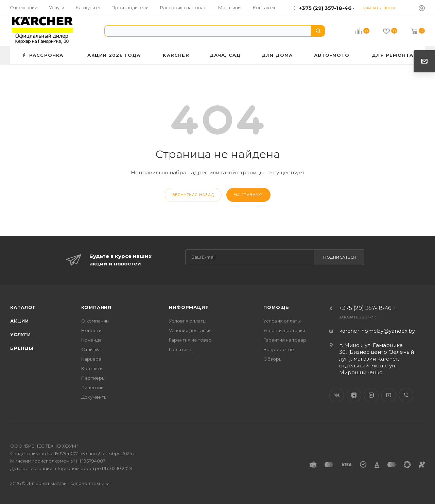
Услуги (21, 334)
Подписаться (340, 257)
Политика (180, 349)
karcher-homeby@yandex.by (377, 331)
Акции (20, 321)
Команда (91, 340)
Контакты (92, 368)
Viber (406, 395)
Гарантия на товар (190, 340)
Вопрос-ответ (280, 349)
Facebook (354, 395)
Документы (94, 397)
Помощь (276, 307)
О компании (95, 321)
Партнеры (93, 378)
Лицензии (92, 387)
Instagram (371, 395)
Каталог (23, 307)
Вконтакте (337, 395)
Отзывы (90, 349)
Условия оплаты (188, 321)
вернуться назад (193, 195)
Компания (96, 307)
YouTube (389, 395)
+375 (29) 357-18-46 (325, 8)
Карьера (91, 359)
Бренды (22, 348)
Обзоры (273, 359)
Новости (91, 330)
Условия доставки (190, 330)
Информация (189, 307)
